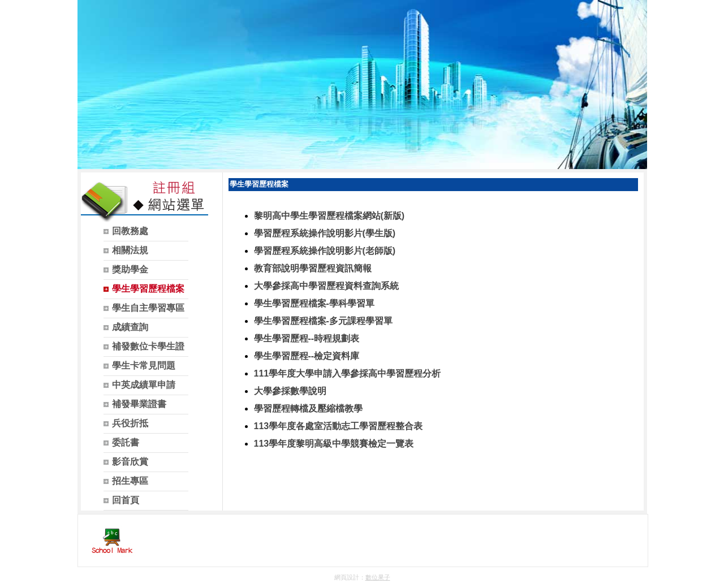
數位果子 (378, 577)
